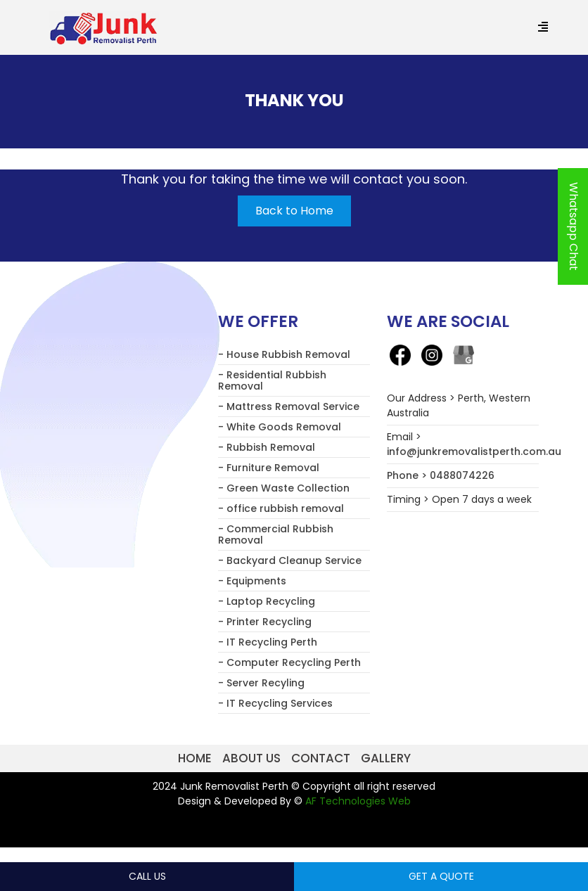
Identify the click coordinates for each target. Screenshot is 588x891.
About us (251, 758)
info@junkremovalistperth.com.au (474, 451)
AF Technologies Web (358, 801)
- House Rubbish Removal (284, 354)
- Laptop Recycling (267, 601)
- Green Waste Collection (284, 488)
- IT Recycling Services (275, 703)
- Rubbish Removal (267, 447)
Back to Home (294, 211)
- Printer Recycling (265, 622)
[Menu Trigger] (543, 28)
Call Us (147, 876)
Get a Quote (441, 876)
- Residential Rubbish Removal (272, 380)
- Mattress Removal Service (289, 406)
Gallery (386, 758)
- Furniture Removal (269, 468)
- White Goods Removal (280, 427)
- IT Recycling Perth (268, 642)
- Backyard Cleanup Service (290, 560)
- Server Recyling (261, 683)
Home (195, 758)
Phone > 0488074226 (441, 475)
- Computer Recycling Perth (289, 662)
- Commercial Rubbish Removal (276, 534)
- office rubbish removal (281, 508)
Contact (321, 758)
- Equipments (252, 581)
